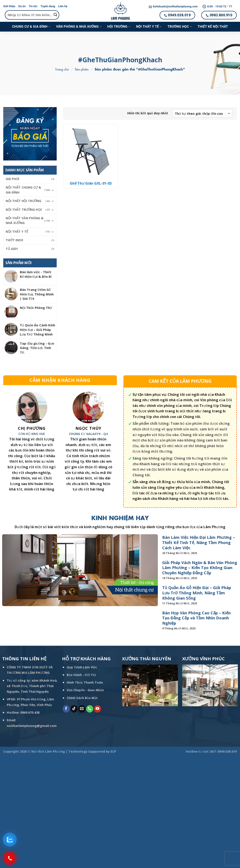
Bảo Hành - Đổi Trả (81, 675)
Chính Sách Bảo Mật (82, 698)
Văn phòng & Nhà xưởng (79, 27)
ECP (113, 751)
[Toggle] (53, 190)
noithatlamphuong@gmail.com (32, 726)
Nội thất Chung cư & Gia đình (23, 190)
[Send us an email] (82, 709)
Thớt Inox (14, 240)
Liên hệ (63, 6)
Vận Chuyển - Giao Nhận (85, 690)
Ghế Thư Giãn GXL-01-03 (91, 183)
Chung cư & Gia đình (31, 27)
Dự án (22, 6)
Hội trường (119, 27)
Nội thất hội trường (23, 201)
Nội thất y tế (149, 27)
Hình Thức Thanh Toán (85, 682)
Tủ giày (12, 249)
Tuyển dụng (48, 6)
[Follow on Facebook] (66, 709)
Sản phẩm (82, 69)
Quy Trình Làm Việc (82, 667)
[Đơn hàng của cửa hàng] (202, 113)
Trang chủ (62, 69)
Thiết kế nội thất (213, 27)
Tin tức (33, 6)
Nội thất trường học (24, 210)
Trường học (180, 27)
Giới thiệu (9, 6)
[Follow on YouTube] (98, 709)
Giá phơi (12, 179)
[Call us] (90, 709)
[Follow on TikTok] (74, 709)
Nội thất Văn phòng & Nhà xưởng (25, 220)
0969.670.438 (30, 712)
